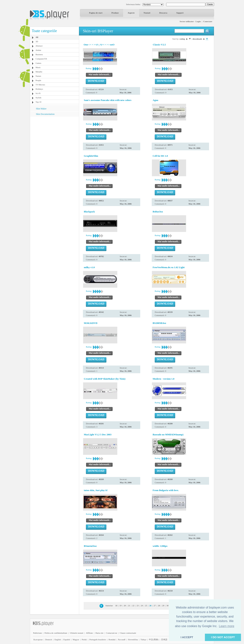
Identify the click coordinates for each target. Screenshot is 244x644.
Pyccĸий (122, 639)
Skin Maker (41, 109)
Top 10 (38, 102)
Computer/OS (41, 59)
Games (38, 63)
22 (133, 606)
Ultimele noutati (77, 633)
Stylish (38, 98)
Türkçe (143, 639)
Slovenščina (133, 639)
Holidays (39, 89)
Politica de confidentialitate (56, 633)
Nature (38, 76)
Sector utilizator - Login (190, 21)
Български (38, 639)
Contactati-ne (112, 633)
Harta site (99, 633)
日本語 (164, 639)
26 (150, 606)
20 (125, 606)
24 (142, 606)
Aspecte (131, 13)
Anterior (109, 606)
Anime (38, 50)
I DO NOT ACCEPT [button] (223, 637)
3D (37, 41)
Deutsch (48, 639)
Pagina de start (96, 13)
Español (67, 639)
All (37, 37)
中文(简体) (154, 639)
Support (180, 13)
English (58, 639)
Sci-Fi (38, 93)
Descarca (163, 13)
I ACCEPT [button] (187, 637)
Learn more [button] (227, 626)
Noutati (147, 13)
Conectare (208, 21)
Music (38, 67)
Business (39, 54)
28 (159, 606)
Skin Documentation (45, 114)
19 (121, 606)
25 (146, 606)
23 (138, 606)
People (38, 80)
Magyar (76, 639)
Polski (84, 639)
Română (112, 639)
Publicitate (38, 633)
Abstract (39, 46)
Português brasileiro (98, 639)
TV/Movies (40, 85)
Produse (115, 13)
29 (163, 606)
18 (116, 606)
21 (129, 606)
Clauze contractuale (128, 633)
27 (155, 606)
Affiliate (89, 633)
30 (167, 606)
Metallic (39, 72)
